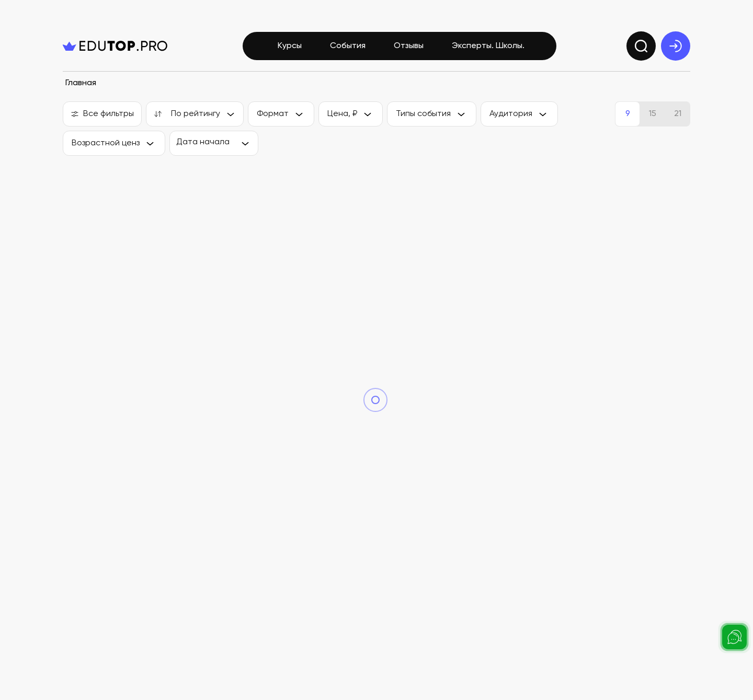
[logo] (115, 46)
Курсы (290, 46)
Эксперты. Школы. (488, 46)
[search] (641, 46)
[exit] (676, 46)
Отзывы (409, 46)
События (348, 46)
